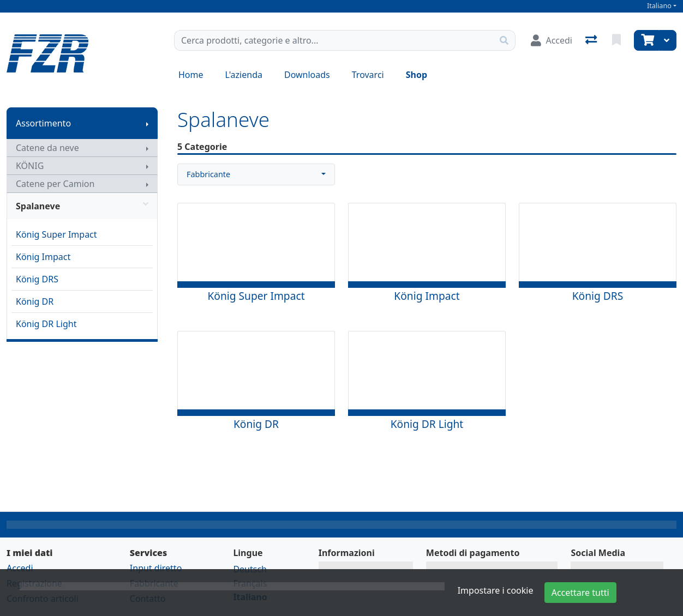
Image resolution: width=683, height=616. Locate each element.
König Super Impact (56, 234)
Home (191, 75)
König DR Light (46, 324)
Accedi (20, 568)
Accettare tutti (580, 593)
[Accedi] (552, 40)
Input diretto (156, 568)
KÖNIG (30, 166)
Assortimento (43, 123)
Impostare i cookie (496, 590)
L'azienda (244, 75)
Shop (417, 75)
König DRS (37, 279)
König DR (35, 301)
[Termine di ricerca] (334, 40)
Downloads (307, 75)
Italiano (659, 6)
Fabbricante (208, 174)
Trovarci (368, 75)
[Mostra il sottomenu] (147, 123)
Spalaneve (82, 206)
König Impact (43, 257)
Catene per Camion (55, 184)
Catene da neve (47, 148)
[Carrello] (646, 40)
